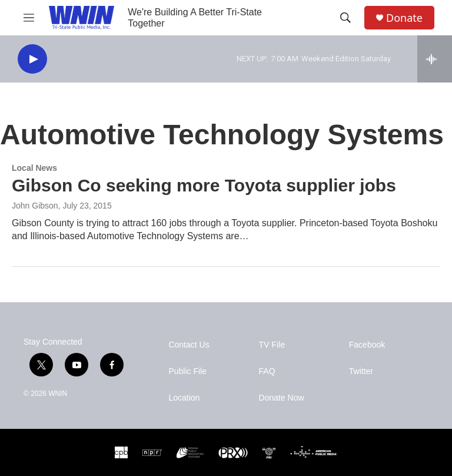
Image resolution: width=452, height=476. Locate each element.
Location (184, 398)
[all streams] (435, 59)
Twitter (361, 371)
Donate (404, 18)
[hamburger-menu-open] (29, 18)
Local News (34, 168)
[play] (32, 59)
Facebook (367, 345)
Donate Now (282, 398)
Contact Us (189, 345)
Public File (187, 371)
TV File (272, 345)
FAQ (267, 371)
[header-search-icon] (345, 18)
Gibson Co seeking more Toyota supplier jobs (204, 185)
